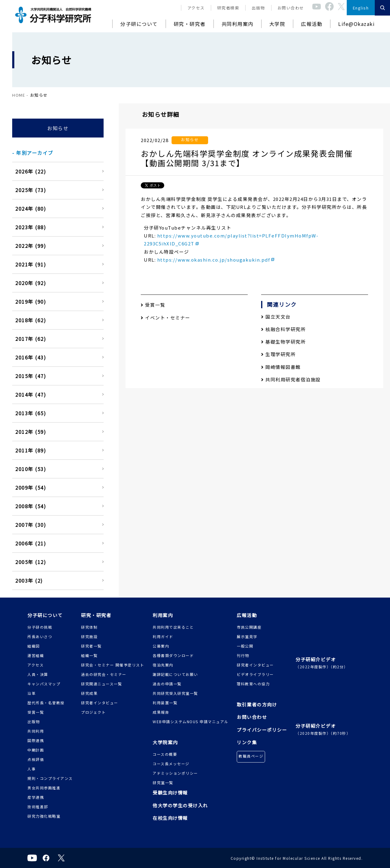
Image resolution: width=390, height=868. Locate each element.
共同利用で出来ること (173, 627)
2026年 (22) (31, 171)
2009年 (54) (31, 488)
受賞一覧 (153, 305)
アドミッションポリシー (175, 773)
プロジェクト (93, 712)
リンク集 (247, 742)
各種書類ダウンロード (173, 655)
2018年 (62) (31, 320)
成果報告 (161, 712)
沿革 (32, 693)
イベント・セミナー (166, 318)
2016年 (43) (31, 357)
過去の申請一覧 (167, 684)
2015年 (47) (31, 376)
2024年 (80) (31, 209)
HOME (19, 95)
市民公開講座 (249, 627)
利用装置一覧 (165, 703)
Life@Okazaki (356, 24)
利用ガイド (163, 636)
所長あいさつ (40, 636)
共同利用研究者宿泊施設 (291, 379)
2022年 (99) (31, 246)
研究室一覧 (163, 782)
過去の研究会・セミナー (104, 674)
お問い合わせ (291, 8)
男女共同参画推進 (44, 788)
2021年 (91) (31, 264)
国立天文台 (276, 317)
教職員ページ (251, 756)
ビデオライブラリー (255, 674)
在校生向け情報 (170, 818)
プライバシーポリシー (262, 730)
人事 (32, 769)
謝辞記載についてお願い (175, 674)
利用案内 (163, 615)
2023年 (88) (31, 227)
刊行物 (243, 655)
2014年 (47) (31, 395)
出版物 (258, 8)
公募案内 (161, 646)
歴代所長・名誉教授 (46, 703)
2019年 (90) (31, 302)
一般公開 (245, 646)
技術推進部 (38, 807)
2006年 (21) (31, 543)
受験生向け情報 (170, 793)
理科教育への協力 (253, 684)
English (361, 8)
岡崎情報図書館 (281, 367)
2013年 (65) (31, 413)
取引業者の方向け (257, 704)
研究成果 (89, 693)
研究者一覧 (91, 646)
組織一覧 (89, 655)
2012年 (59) (31, 432)
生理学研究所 (278, 354)
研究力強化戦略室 (44, 816)
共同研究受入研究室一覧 (175, 693)
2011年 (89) (31, 450)
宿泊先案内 (163, 665)
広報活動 (312, 24)
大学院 (277, 24)
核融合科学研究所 (283, 329)
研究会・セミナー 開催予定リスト (113, 665)
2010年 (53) (31, 469)
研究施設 (89, 636)
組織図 (34, 646)
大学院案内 (165, 742)
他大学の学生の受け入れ (180, 805)
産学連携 (36, 797)
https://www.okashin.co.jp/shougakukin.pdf (214, 260)
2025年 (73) (31, 190)
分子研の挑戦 (40, 627)
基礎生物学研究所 (283, 342)
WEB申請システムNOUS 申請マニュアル (191, 722)
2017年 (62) (31, 339)
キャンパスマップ (44, 684)
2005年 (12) (31, 562)
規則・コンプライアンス (50, 778)
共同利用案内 (238, 24)
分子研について (139, 24)
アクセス (196, 8)
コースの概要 (165, 754)
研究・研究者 (190, 24)
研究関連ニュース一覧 (101, 684)
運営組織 (36, 655)
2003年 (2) (29, 580)
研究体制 (89, 627)
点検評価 (36, 759)
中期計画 (36, 750)
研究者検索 (228, 8)
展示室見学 (247, 636)
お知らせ (58, 128)
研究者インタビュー (100, 703)
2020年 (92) (31, 283)
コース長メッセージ (171, 764)
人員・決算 (38, 674)
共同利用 (36, 731)
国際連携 (36, 740)
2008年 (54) (31, 506)
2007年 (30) (31, 525)
